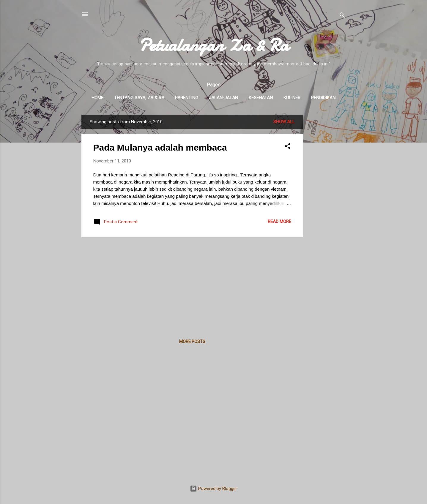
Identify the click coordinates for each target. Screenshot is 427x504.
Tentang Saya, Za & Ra (139, 98)
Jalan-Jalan (223, 98)
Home (97, 98)
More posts (192, 342)
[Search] (342, 16)
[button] (288, 147)
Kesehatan (261, 98)
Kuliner (292, 98)
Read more (279, 222)
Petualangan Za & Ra (214, 45)
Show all (284, 122)
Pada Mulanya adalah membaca (160, 147)
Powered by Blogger (213, 489)
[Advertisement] (327, 204)
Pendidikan (323, 98)
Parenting (187, 98)
